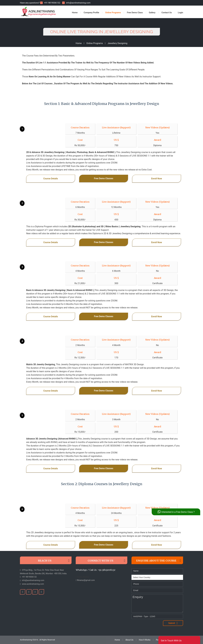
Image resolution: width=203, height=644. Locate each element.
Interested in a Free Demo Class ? (176, 512)
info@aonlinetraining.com (76, 3)
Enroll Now (157, 179)
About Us (129, 640)
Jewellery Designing (118, 43)
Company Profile (91, 13)
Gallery (152, 13)
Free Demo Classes (104, 178)
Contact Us (167, 13)
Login (180, 13)
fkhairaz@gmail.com (85, 580)
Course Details (51, 179)
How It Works (145, 640)
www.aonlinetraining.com (33, 584)
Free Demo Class (135, 13)
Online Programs (113, 13)
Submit (173, 623)
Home (75, 13)
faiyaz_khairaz (82, 577)
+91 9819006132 (50, 3)
